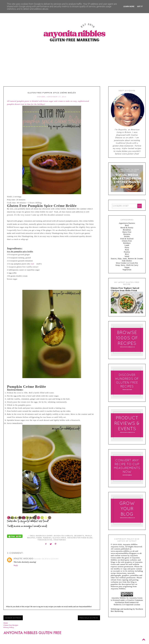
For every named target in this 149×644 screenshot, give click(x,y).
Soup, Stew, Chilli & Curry (127, 265)
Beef (127, 225)
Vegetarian (60, 540)
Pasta (127, 247)
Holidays (127, 243)
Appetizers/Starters (127, 223)
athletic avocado (23, 559)
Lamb (127, 245)
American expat (44, 536)
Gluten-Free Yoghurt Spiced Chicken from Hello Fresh (125, 289)
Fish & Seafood (127, 239)
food (39, 538)
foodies (47, 538)
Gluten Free (59, 538)
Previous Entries (89, 618)
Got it (140, 6)
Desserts (79, 536)
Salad (127, 256)
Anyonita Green (136, 598)
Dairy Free (127, 232)
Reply (16, 565)
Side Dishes (127, 261)
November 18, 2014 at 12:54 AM (46, 559)
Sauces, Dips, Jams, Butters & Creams (127, 258)
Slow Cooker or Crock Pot (127, 263)
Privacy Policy (9, 627)
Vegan (127, 267)
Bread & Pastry (127, 228)
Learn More (129, 6)
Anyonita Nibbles (63, 536)
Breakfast (127, 230)
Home (6, 623)
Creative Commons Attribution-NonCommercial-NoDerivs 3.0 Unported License (128, 602)
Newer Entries (13, 618)
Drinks (127, 236)
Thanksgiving (45, 540)
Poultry (127, 252)
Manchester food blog (80, 538)
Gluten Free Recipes (11, 625)
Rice (127, 254)
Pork (127, 250)
